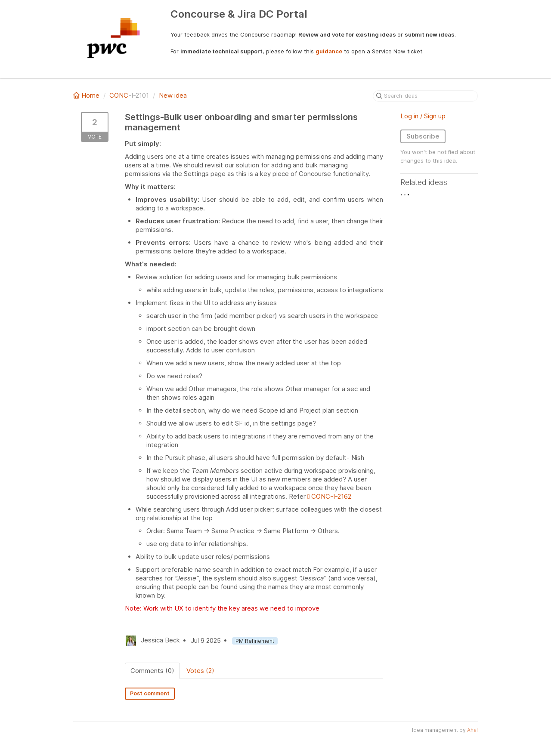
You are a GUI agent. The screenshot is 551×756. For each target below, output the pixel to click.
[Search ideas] (425, 96)
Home (87, 95)
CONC (119, 95)
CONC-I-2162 (329, 496)
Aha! (472, 730)
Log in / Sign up (423, 116)
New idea (173, 95)
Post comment (150, 693)
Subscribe (423, 136)
